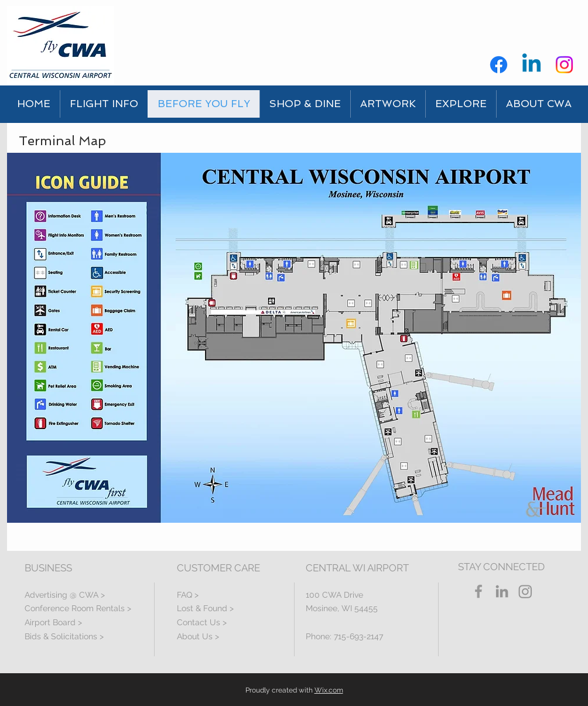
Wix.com (329, 690)
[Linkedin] (531, 65)
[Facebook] (499, 65)
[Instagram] (564, 65)
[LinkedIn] (502, 591)
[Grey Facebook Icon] (478, 591)
